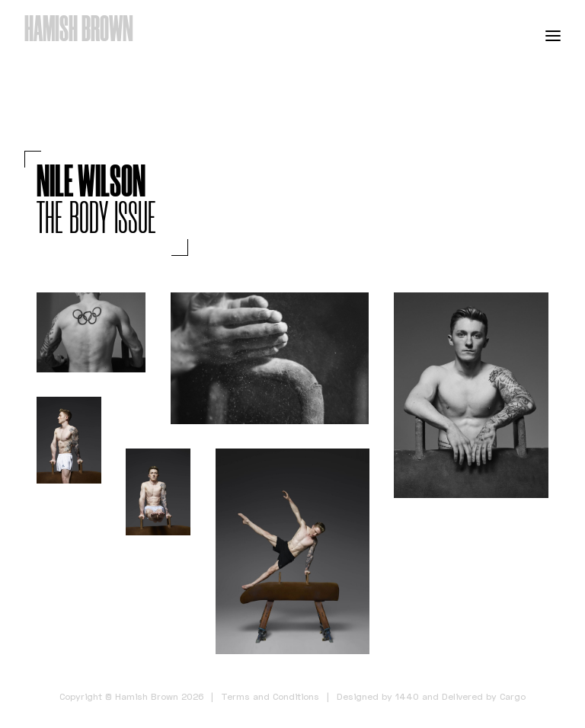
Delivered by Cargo (484, 696)
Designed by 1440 (378, 696)
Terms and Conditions (270, 696)
